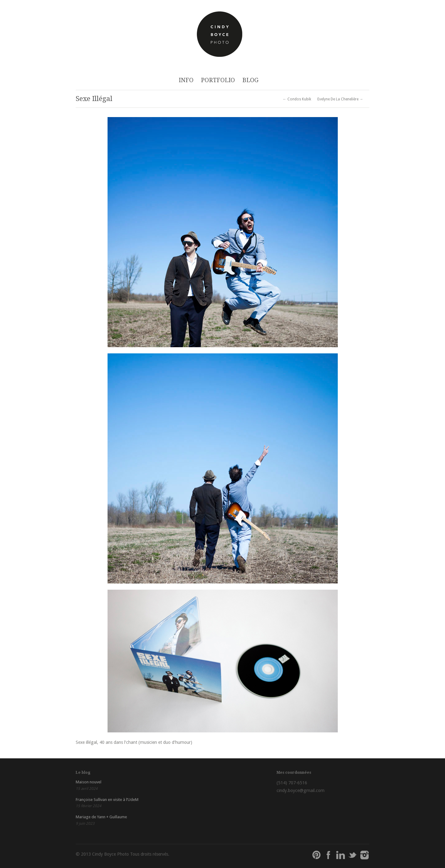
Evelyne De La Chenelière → (340, 99)
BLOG (250, 80)
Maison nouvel (89, 782)
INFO (186, 80)
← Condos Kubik (297, 99)
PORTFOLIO (218, 80)
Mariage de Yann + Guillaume (101, 817)
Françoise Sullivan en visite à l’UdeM (107, 800)
